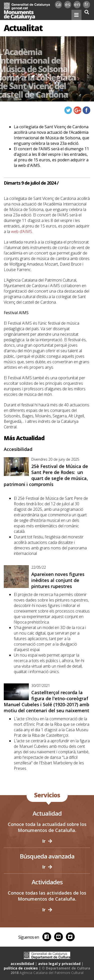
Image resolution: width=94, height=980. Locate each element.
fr (86, 4)
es (68, 4)
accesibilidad (22, 964)
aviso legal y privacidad (59, 964)
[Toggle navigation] (76, 15)
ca (58, 4)
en (77, 4)
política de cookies (21, 968)
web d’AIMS (22, 231)
